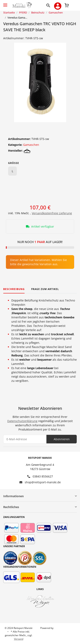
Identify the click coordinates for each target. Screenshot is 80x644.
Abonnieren (62, 439)
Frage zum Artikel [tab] (45, 289)
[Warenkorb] (67, 5)
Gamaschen (31, 145)
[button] (49, 5)
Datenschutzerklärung (22, 421)
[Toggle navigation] (5, 3)
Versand (19, 639)
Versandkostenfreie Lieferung (52, 213)
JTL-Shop (59, 628)
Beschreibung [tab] (14, 289)
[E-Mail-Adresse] (25, 439)
